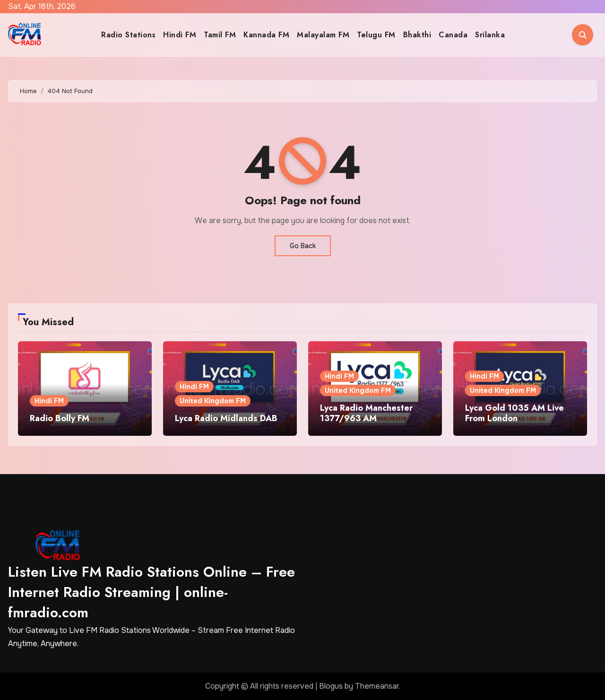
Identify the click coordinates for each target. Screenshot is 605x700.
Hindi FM (180, 35)
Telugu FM (376, 35)
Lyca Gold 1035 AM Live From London (514, 413)
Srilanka (490, 35)
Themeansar (377, 686)
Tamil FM (220, 35)
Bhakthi (417, 35)
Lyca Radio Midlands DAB (226, 418)
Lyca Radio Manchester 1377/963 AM (366, 413)
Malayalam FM (323, 35)
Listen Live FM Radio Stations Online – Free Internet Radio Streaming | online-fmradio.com (151, 592)
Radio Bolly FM (60, 418)
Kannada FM (266, 35)
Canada (453, 35)
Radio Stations (128, 35)
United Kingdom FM (213, 401)
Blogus (331, 686)
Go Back (303, 246)
